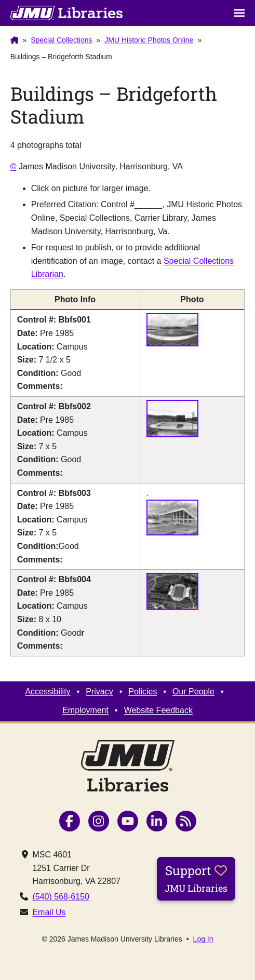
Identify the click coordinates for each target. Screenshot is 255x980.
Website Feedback (158, 710)
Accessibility (48, 692)
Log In (203, 939)
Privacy (99, 692)
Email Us (49, 912)
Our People (193, 692)
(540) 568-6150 (61, 897)
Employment (85, 710)
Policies (143, 692)
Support (196, 878)
